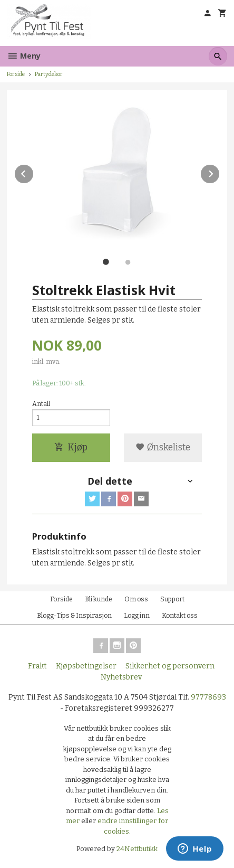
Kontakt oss (180, 616)
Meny (24, 56)
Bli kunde (99, 599)
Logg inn (137, 616)
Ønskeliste (163, 447)
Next (220, 172)
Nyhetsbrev (121, 677)
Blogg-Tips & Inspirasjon (74, 616)
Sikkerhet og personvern (170, 666)
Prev (34, 172)
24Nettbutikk (137, 849)
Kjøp (71, 447)
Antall (41, 404)
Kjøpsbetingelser (86, 666)
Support (172, 599)
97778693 (208, 697)
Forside (16, 74)
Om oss (136, 599)
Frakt (37, 666)
